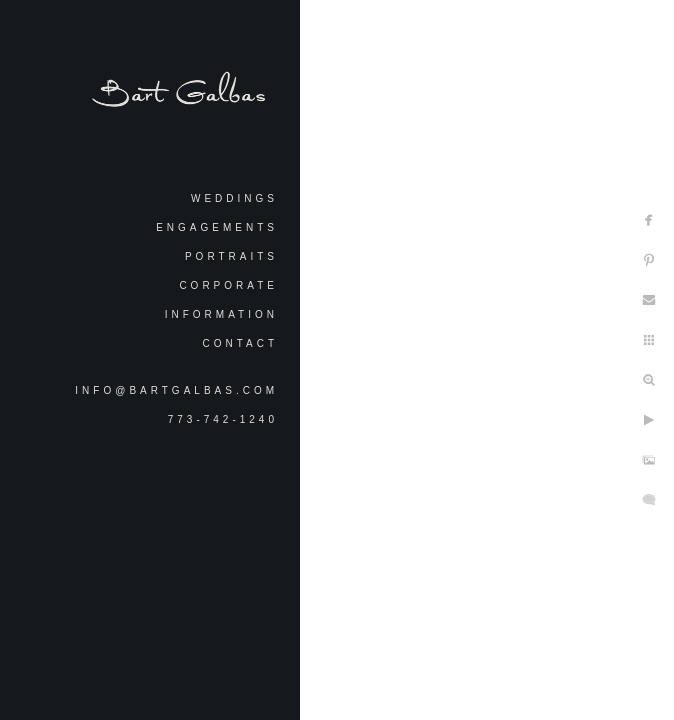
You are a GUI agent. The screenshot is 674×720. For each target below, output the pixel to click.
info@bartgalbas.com (176, 390)
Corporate (228, 285)
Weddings (234, 198)
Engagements (217, 227)
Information (221, 314)
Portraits (231, 256)
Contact (240, 343)
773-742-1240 (223, 419)
